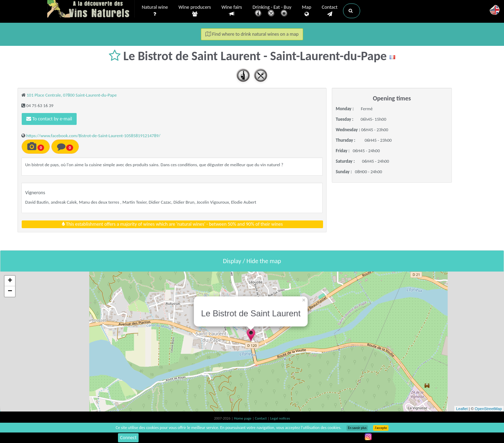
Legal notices (280, 418)
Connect (128, 438)
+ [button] (10, 281)
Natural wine (155, 11)
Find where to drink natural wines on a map (252, 34)
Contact (330, 11)
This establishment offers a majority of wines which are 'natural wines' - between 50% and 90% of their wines (172, 224)
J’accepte (381, 428)
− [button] (10, 291)
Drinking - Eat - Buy (272, 11)
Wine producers (195, 11)
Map (307, 11)
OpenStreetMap (488, 409)
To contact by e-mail (49, 119)
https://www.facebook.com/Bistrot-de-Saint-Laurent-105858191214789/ (93, 136)
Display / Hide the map (252, 261)
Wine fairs (232, 11)
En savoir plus (357, 428)
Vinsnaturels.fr (91, 9)
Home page (243, 418)
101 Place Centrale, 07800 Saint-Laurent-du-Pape (72, 95)
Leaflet (462, 409)
